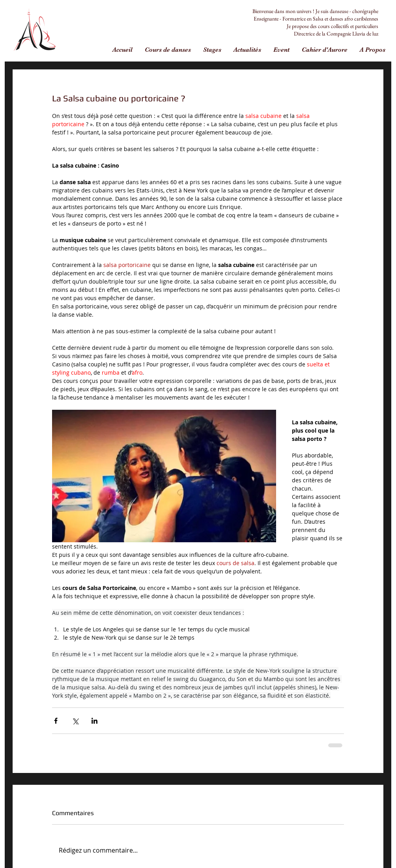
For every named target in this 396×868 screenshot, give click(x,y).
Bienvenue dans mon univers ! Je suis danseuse (300, 11)
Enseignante (266, 19)
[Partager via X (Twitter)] (75, 721)
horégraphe (366, 11)
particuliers (367, 26)
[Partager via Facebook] (56, 721)
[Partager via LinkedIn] (94, 721)
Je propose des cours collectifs (318, 26)
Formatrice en (298, 19)
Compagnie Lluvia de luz (352, 34)
